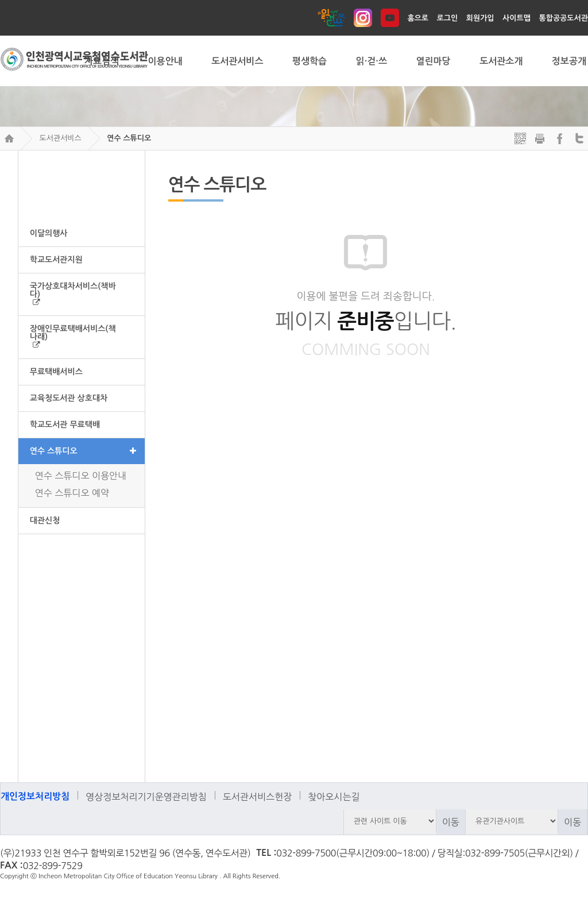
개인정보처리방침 (35, 796)
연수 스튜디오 (129, 138)
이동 (451, 822)
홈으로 (418, 18)
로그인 (448, 18)
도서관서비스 (60, 138)
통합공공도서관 (563, 18)
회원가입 (480, 18)
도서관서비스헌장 (257, 797)
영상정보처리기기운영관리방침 (146, 797)
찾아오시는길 (334, 797)
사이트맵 (517, 18)
